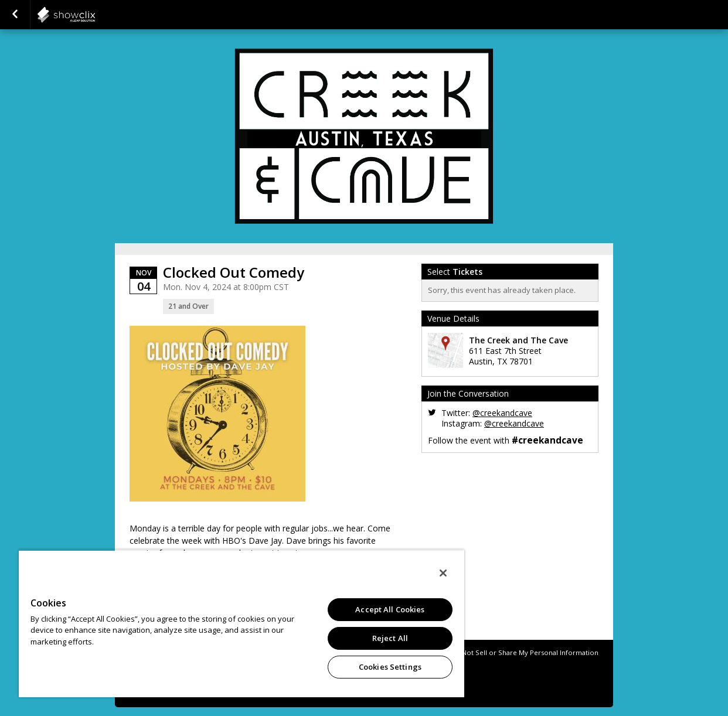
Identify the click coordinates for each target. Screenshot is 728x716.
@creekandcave (502, 413)
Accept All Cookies (390, 609)
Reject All (390, 638)
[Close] (443, 573)
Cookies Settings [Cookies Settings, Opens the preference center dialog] (390, 667)
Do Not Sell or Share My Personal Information (525, 652)
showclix (95, 15)
